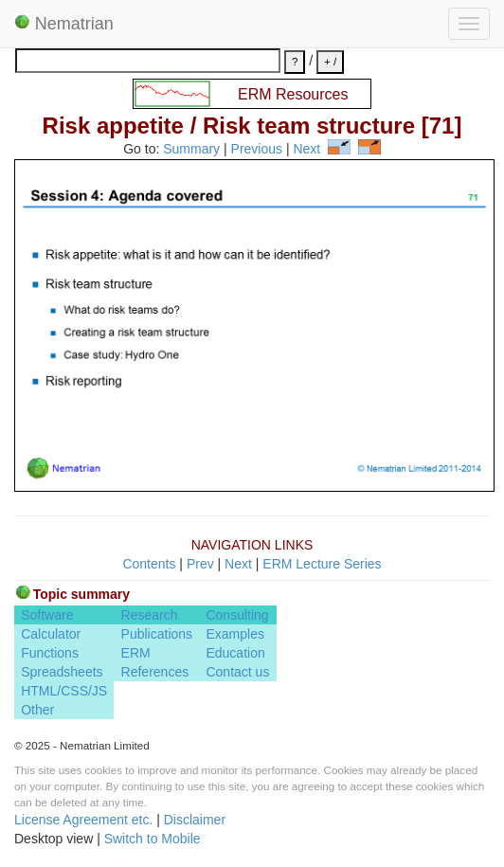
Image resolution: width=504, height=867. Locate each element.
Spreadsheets (62, 672)
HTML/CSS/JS (64, 691)
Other (37, 710)
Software (47, 615)
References (155, 672)
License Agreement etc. (83, 820)
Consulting (237, 615)
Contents (149, 564)
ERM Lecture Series (322, 564)
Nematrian (64, 24)
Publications (157, 634)
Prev (200, 564)
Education (235, 653)
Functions (50, 653)
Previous (257, 150)
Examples (234, 634)
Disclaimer (195, 820)
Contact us (237, 672)
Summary (191, 150)
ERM (136, 653)
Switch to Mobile (153, 839)
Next (306, 150)
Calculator (51, 634)
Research (150, 615)
